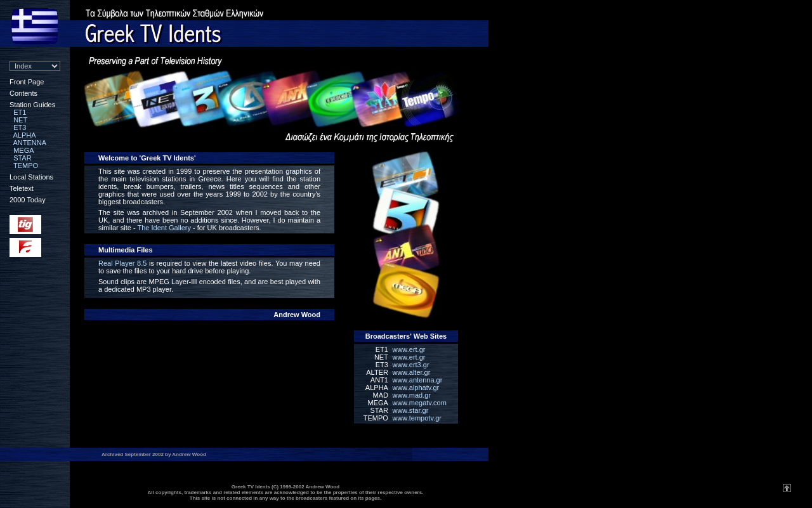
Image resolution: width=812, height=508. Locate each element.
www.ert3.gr (410, 365)
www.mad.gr (411, 395)
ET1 (20, 112)
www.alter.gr (411, 372)
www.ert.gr (409, 349)
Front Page (27, 82)
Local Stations (31, 177)
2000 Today (28, 200)
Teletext (22, 188)
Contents (23, 93)
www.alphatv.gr (416, 388)
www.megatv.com (419, 403)
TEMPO (26, 166)
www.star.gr (410, 410)
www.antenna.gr (417, 380)
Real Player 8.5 (122, 263)
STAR (23, 158)
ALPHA (25, 135)
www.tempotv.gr (416, 418)
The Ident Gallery (164, 228)
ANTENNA (30, 143)
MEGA (23, 150)
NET (20, 120)
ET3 (20, 127)
